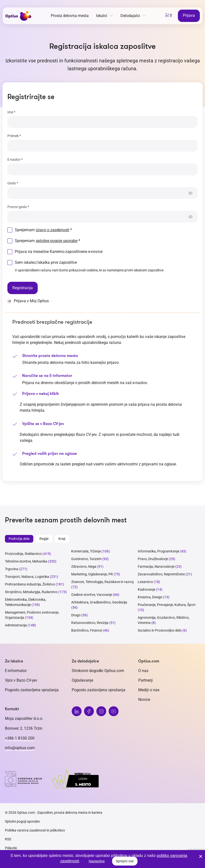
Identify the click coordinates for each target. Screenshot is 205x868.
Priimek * (14, 136)
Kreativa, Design (150, 597)
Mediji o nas (149, 690)
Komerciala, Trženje (86, 551)
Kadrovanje (146, 589)
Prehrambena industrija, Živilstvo (30, 584)
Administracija (16, 625)
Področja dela (19, 539)
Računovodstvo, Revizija (90, 623)
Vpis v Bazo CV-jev (21, 680)
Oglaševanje (82, 680)
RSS (8, 839)
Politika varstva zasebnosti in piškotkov (35, 830)
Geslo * (13, 183)
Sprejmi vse (125, 861)
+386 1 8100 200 (20, 738)
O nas (143, 671)
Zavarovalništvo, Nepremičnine (161, 574)
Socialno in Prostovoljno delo (160, 630)
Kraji (62, 539)
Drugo (76, 615)
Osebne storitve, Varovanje (92, 595)
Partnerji (145, 680)
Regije (44, 539)
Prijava (189, 15)
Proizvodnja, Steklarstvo (23, 554)
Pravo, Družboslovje (153, 559)
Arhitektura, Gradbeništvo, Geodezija (99, 602)
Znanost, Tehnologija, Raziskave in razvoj (102, 582)
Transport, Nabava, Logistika (27, 577)
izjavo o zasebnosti (52, 230)
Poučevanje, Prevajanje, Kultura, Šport (167, 605)
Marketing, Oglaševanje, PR (92, 574)
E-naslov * (15, 159)
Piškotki (11, 848)
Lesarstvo (145, 582)
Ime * (11, 112)
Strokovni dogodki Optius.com (98, 671)
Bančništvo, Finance (87, 630)
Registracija (23, 288)
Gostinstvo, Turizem (86, 559)
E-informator (16, 671)
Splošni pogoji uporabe (22, 821)
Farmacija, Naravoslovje (156, 567)
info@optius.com (20, 748)
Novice (144, 700)
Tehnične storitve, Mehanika (26, 561)
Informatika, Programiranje (158, 551)
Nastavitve (97, 861)
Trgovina (12, 569)
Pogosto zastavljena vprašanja (32, 690)
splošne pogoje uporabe (57, 241)
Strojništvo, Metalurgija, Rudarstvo (31, 592)
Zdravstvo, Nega (84, 567)
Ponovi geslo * (18, 207)
